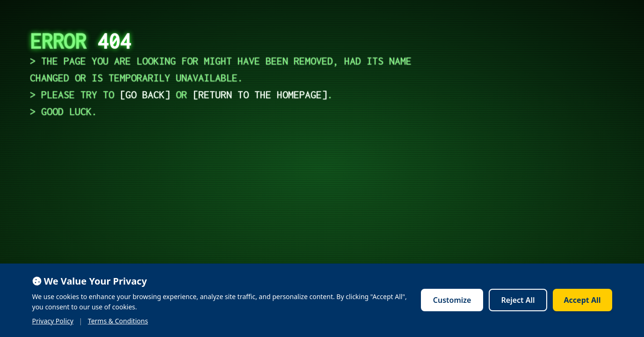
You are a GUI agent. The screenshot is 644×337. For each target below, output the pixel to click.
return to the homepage (260, 95)
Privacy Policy (53, 321)
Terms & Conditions (118, 321)
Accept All (582, 300)
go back (145, 95)
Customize (452, 300)
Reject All (518, 300)
